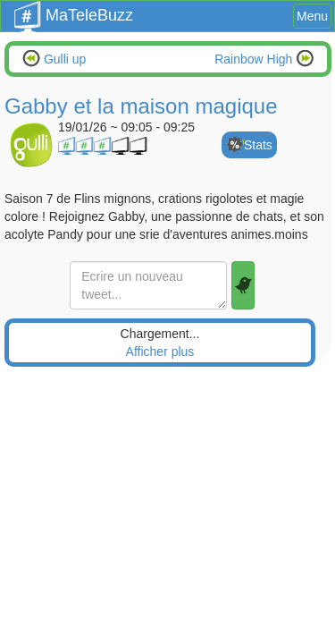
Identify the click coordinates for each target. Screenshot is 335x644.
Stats (258, 145)
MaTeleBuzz (74, 10)
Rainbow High (255, 59)
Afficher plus (160, 352)
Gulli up (63, 59)
